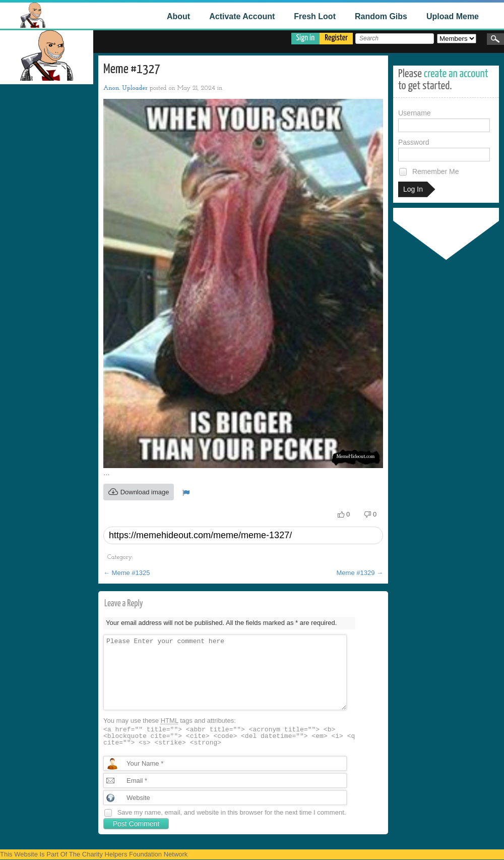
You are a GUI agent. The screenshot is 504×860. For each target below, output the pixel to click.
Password (444, 150)
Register (336, 38)
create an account (456, 74)
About (178, 16)
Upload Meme (453, 16)
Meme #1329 (360, 573)
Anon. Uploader (125, 88)
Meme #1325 (127, 573)
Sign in (306, 38)
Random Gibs (381, 16)
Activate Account (242, 16)
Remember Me (428, 172)
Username (444, 121)
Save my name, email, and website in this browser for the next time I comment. (232, 812)
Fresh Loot (315, 16)
